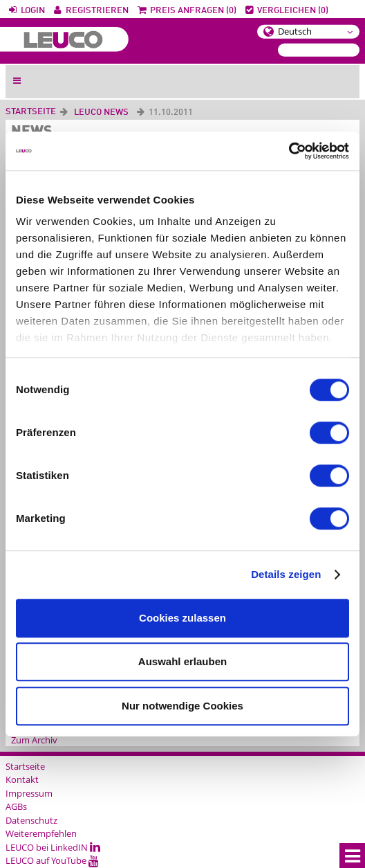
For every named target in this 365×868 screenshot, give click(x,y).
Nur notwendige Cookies (182, 706)
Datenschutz (31, 820)
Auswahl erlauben (182, 661)
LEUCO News (101, 112)
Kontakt (22, 779)
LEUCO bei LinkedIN (53, 847)
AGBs (16, 806)
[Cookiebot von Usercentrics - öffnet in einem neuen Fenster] (289, 151)
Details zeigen (286, 574)
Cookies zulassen (182, 618)
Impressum (29, 793)
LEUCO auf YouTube (52, 860)
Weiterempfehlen (41, 833)
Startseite (31, 112)
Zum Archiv (34, 740)
